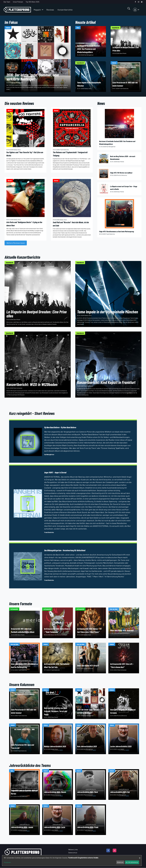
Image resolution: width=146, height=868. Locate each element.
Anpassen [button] (7, 862)
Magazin (37, 10)
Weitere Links (73, 849)
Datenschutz (73, 853)
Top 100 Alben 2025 (32, 2)
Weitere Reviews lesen (16, 243)
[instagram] (139, 2)
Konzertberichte (65, 10)
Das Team (7, 2)
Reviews (50, 10)
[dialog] (72, 861)
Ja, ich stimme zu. (132, 862)
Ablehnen (120, 862)
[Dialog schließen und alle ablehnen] (140, 857)
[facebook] (135, 2)
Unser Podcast (18, 2)
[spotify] (142, 2)
